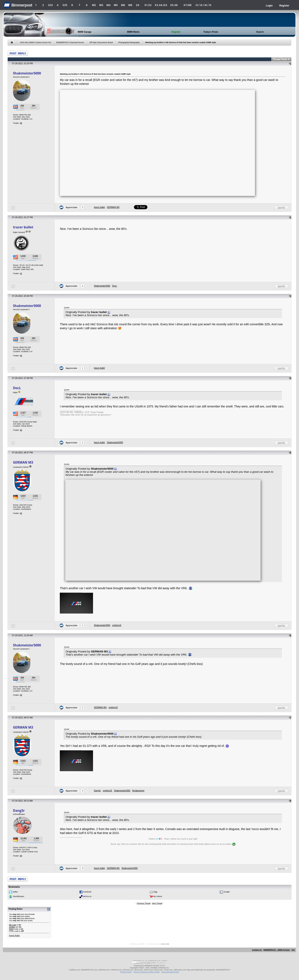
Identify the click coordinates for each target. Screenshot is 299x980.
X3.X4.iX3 (161, 5)
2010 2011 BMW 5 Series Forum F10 (35, 42)
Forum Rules (14, 935)
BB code (12, 925)
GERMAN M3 (113, 207)
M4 (108, 5)
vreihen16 (117, 625)
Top (293, 950)
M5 (116, 5)
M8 (130, 5)
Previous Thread (144, 903)
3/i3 (50, 5)
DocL (115, 286)
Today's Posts (211, 32)
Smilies (12, 927)
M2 (94, 5)
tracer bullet (99, 207)
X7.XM (187, 5)
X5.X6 (174, 5)
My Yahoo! (158, 896)
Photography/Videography (129, 42)
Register (284, 6)
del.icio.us (87, 896)
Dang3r (97, 791)
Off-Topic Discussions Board (101, 42)
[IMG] (11, 929)
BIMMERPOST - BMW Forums (277, 950)
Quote (281, 208)
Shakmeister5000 (27, 73)
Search (260, 32)
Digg (155, 892)
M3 (101, 5)
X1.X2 (148, 5)
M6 (123, 5)
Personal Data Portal (170, 972)
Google (227, 892)
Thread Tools (280, 59)
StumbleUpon (19, 896)
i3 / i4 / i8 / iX (204, 5)
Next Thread (157, 903)
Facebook (87, 892)
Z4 (137, 5)
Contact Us (257, 950)
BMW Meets (133, 32)
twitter (15, 892)
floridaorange (138, 791)
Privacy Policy (126, 972)
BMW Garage (85, 32)
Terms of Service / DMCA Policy (147, 972)
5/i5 (65, 5)
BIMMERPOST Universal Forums (70, 42)
